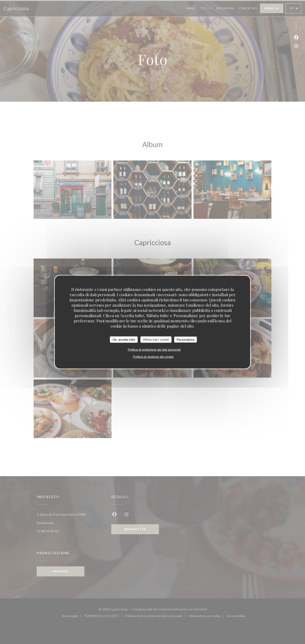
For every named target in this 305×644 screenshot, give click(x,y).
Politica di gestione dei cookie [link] (153, 357)
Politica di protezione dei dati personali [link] (154, 350)
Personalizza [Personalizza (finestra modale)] (185, 339)
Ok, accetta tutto (124, 339)
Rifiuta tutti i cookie (156, 339)
